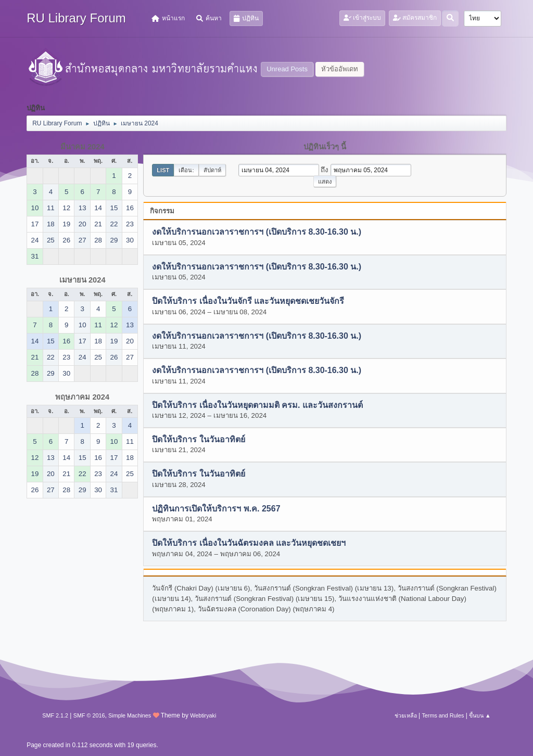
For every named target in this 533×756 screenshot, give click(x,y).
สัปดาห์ (212, 170)
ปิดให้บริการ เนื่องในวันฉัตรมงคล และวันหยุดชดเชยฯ (249, 543)
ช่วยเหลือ (406, 715)
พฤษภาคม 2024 (82, 397)
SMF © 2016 (89, 715)
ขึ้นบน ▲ (480, 715)
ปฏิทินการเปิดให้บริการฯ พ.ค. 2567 (216, 509)
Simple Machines (130, 715)
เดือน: (186, 170)
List (163, 170)
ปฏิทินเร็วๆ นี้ (325, 147)
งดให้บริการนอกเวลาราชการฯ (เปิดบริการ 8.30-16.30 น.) (257, 232)
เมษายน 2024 (83, 280)
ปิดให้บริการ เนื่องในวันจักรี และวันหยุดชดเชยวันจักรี (248, 302)
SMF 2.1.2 (55, 715)
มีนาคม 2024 (83, 147)
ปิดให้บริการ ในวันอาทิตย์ (198, 439)
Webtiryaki (203, 715)
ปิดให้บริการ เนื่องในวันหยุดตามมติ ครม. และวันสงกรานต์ (257, 405)
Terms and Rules (443, 715)
